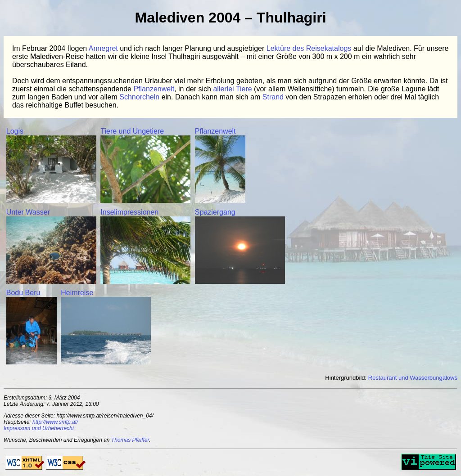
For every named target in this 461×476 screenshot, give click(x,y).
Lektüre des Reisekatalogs (309, 48)
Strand (273, 97)
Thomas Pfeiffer (130, 440)
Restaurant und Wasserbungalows (413, 378)
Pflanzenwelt (154, 89)
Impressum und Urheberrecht (39, 428)
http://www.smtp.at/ (55, 422)
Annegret (103, 48)
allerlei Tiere (232, 89)
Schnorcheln (139, 97)
